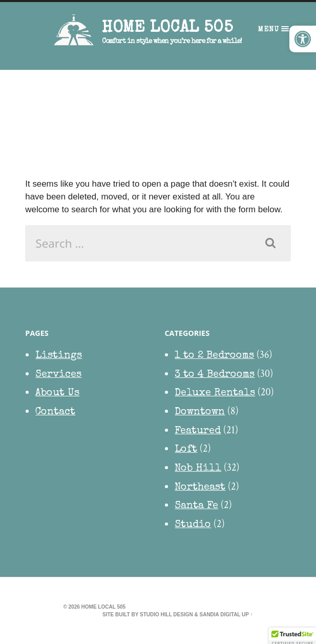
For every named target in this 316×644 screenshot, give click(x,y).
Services (58, 375)
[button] (303, 39)
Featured (198, 431)
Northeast (200, 488)
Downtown (200, 412)
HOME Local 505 (167, 28)
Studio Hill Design (166, 615)
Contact (55, 412)
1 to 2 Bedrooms (214, 356)
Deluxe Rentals (215, 393)
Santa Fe (196, 506)
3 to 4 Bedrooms (215, 375)
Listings (59, 356)
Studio (193, 525)
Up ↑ (247, 615)
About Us (57, 393)
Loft (186, 450)
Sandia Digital (220, 615)
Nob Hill (198, 469)
